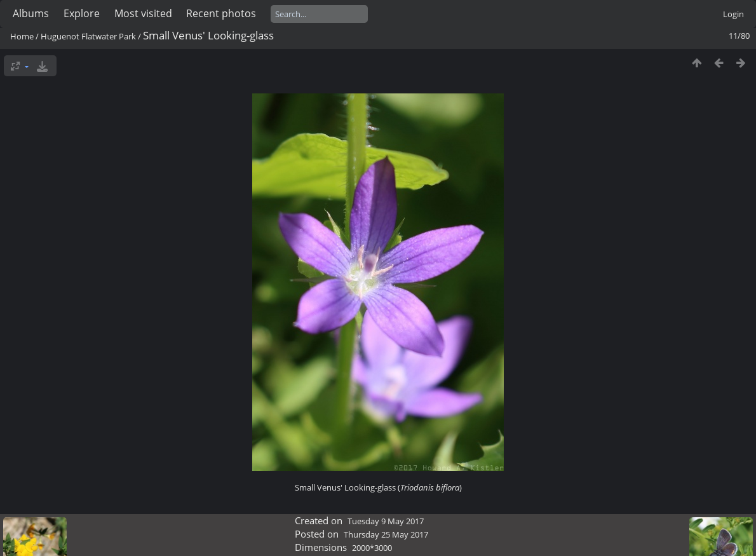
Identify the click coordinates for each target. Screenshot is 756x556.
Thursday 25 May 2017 (386, 534)
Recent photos (221, 13)
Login (733, 14)
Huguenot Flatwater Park (88, 36)
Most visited (143, 13)
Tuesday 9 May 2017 (386, 521)
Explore (82, 13)
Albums (31, 13)
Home (22, 36)
